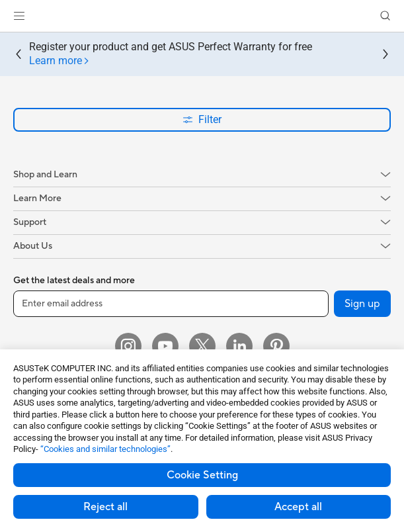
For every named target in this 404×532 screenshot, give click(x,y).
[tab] (60, 61)
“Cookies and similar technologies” (105, 449)
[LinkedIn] (239, 346)
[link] (202, 16)
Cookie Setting (202, 475)
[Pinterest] (276, 346)
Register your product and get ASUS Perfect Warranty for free (171, 54)
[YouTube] (165, 346)
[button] (19, 16)
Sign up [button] (362, 304)
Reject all (105, 507)
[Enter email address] (171, 304)
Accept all (298, 507)
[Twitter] (202, 346)
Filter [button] (202, 119)
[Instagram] (128, 346)
